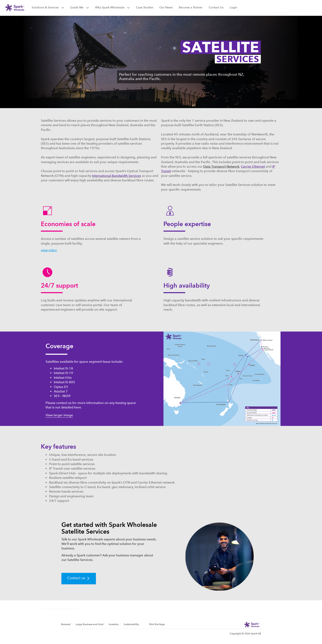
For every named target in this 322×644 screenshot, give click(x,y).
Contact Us (216, 7)
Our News (166, 7)
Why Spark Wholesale (112, 7)
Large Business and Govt (90, 624)
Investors (114, 624)
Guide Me (80, 7)
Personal (66, 624)
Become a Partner (191, 7)
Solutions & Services (48, 7)
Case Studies (145, 7)
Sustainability (131, 624)
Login (233, 7)
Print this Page (157, 624)
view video (49, 250)
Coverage (59, 346)
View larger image (59, 415)
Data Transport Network (221, 166)
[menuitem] (67, 624)
